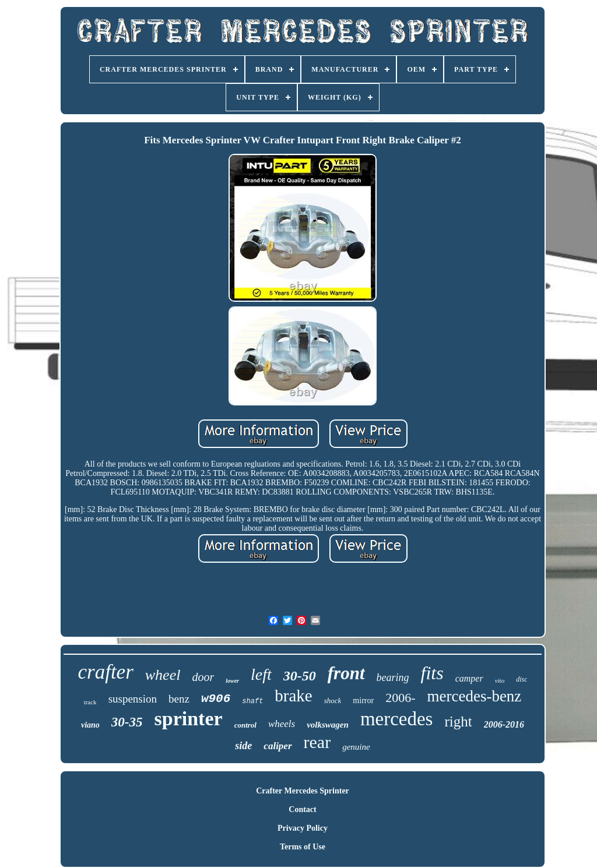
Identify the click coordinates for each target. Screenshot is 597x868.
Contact (302, 809)
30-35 (127, 722)
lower (232, 681)
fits (432, 673)
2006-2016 (504, 724)
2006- (400, 698)
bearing (393, 678)
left (261, 674)
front (346, 673)
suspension (133, 699)
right (458, 721)
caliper (278, 746)
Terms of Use (303, 847)
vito (500, 680)
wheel (163, 675)
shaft (252, 701)
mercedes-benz (474, 696)
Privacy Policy (303, 828)
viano (90, 725)
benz (179, 699)
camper (469, 678)
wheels (282, 724)
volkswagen (328, 725)
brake (293, 696)
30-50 (300, 676)
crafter (106, 672)
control (245, 725)
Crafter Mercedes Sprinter (303, 791)
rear (317, 742)
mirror (363, 701)
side (243, 746)
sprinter (189, 719)
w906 (216, 699)
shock (333, 701)
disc (522, 679)
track (90, 702)
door (203, 677)
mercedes (397, 719)
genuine (356, 747)
